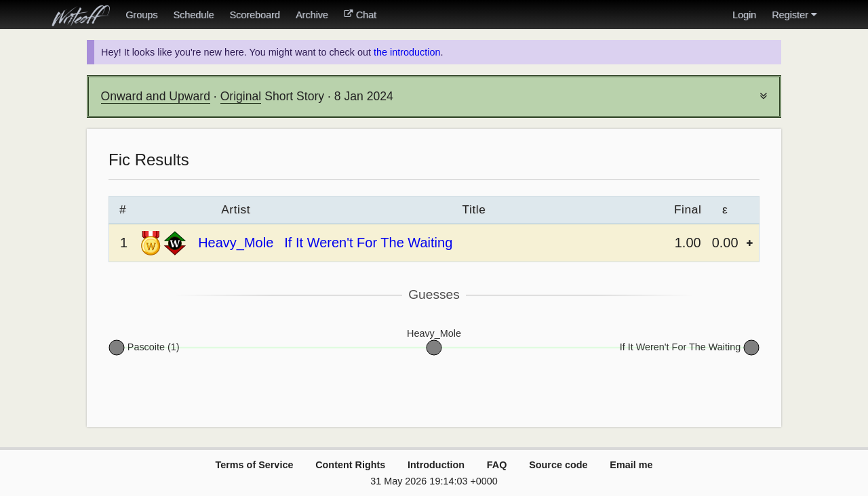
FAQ (497, 465)
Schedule (193, 15)
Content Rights (350, 465)
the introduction (407, 52)
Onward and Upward (156, 96)
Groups (141, 15)
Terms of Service (254, 465)
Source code (558, 465)
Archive (312, 15)
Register (794, 15)
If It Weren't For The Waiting (368, 243)
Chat (360, 15)
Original (241, 96)
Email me (631, 465)
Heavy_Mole (236, 243)
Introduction (436, 465)
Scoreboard (254, 15)
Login (744, 15)
